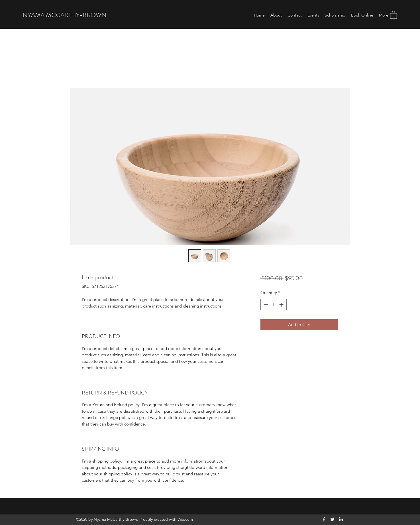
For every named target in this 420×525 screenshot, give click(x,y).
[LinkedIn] (341, 519)
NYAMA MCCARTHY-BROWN (65, 15)
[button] (394, 15)
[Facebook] (324, 519)
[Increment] (282, 305)
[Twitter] (333, 519)
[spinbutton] (273, 305)
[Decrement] (265, 305)
